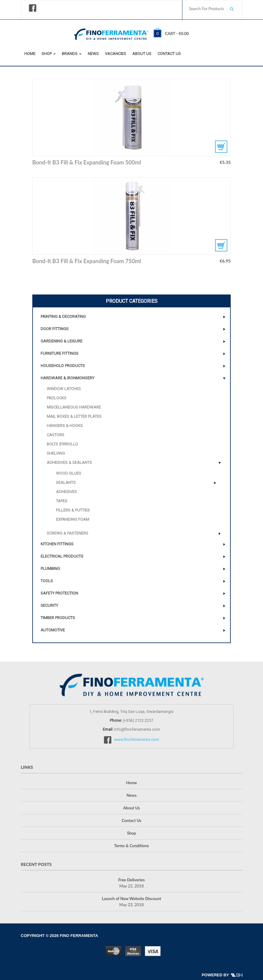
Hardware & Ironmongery (68, 378)
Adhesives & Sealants (69, 462)
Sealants (66, 482)
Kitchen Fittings (57, 544)
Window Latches (64, 389)
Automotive (53, 630)
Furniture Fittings (60, 353)
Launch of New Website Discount (131, 899)
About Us (142, 54)
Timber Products (58, 618)
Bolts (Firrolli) (62, 444)
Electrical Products (62, 556)
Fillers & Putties (73, 510)
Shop (49, 54)
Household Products (63, 366)
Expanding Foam (73, 519)
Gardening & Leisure (62, 341)
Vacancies (116, 54)
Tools (47, 581)
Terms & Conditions (131, 846)
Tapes (62, 501)
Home (30, 54)
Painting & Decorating (63, 316)
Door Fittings (55, 329)
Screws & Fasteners (68, 533)
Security (49, 605)
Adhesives (66, 492)
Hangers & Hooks (65, 426)
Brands (72, 54)
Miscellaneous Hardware (74, 407)
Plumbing (50, 569)
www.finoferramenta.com (137, 739)
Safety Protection (59, 593)
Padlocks (57, 398)
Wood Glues (69, 473)
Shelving (56, 453)
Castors (56, 435)
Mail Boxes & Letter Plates (74, 416)
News (93, 54)
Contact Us (169, 54)
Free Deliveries (131, 880)
